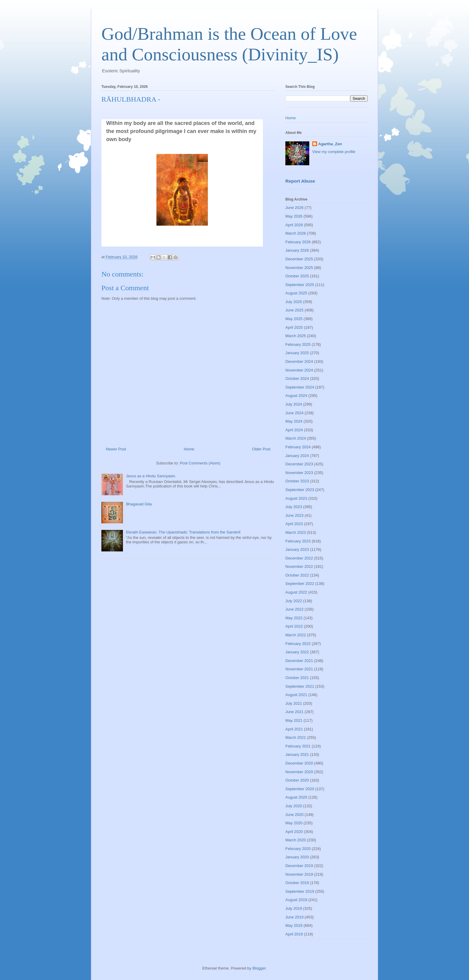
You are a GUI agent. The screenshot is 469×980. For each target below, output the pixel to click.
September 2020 (300, 789)
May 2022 (294, 618)
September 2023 (300, 490)
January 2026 (297, 250)
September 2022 (300, 584)
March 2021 (296, 737)
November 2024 (299, 370)
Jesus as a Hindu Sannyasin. (151, 476)
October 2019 (297, 883)
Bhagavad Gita (139, 504)
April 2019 (294, 934)
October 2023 (297, 481)
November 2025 (299, 268)
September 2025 (300, 285)
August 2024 (296, 396)
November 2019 (299, 874)
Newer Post (116, 449)
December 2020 (299, 763)
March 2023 (296, 532)
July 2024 (294, 404)
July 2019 (294, 908)
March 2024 (296, 438)
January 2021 (297, 755)
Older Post (261, 449)
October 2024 (297, 379)
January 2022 (297, 652)
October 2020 (297, 780)
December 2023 (299, 464)
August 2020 (296, 797)
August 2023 (296, 498)
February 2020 (298, 849)
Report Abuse (300, 181)
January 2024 (297, 456)
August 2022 (296, 592)
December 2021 (299, 661)
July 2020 (294, 806)
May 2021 (294, 720)
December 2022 (299, 558)
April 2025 (294, 327)
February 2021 (298, 746)
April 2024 (294, 430)
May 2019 (294, 925)
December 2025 (299, 259)
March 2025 (296, 336)
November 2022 (299, 567)
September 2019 (300, 891)
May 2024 (294, 421)
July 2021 (294, 703)
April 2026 (294, 225)
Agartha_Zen (330, 144)
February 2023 (298, 541)
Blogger (259, 968)
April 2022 (294, 626)
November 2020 (299, 772)
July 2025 (294, 302)
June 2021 (294, 712)
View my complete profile (334, 152)
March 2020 (296, 840)
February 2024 (298, 447)
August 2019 (296, 900)
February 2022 (298, 644)
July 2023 (294, 507)
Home (189, 449)
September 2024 (300, 387)
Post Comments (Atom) (200, 463)
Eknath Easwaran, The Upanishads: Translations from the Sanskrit (183, 532)
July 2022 (294, 601)
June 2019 (294, 917)
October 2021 (297, 678)
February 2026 (298, 242)
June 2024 (294, 413)
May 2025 (294, 319)
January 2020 (297, 857)
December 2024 (299, 361)
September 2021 (300, 686)
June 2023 (294, 515)
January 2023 (297, 549)
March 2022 (296, 635)
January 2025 (297, 353)
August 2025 (296, 293)
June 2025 (294, 310)
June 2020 (294, 815)
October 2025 (297, 276)
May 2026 (294, 216)
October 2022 (297, 575)
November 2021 (299, 669)
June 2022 (294, 609)
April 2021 (294, 729)
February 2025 (298, 344)
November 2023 (299, 473)
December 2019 (299, 866)
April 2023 (294, 524)
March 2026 (296, 233)
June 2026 (294, 208)
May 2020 (294, 823)
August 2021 (296, 695)
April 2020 (294, 832)
